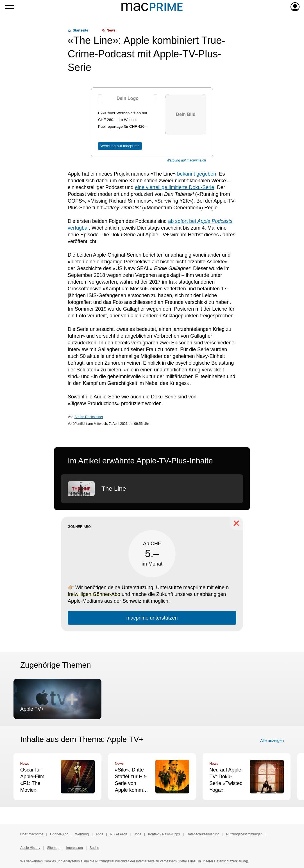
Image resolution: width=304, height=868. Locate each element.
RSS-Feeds (119, 834)
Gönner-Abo (59, 834)
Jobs (138, 834)
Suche (94, 848)
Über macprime (32, 834)
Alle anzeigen (272, 741)
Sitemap (53, 848)
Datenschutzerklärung (203, 834)
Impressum (74, 848)
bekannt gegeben (197, 174)
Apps (99, 834)
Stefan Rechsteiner (89, 417)
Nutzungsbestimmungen (244, 834)
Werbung (82, 834)
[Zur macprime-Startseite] (152, 7)
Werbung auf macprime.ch (186, 160)
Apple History (30, 848)
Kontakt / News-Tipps (164, 834)
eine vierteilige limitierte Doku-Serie (174, 187)
